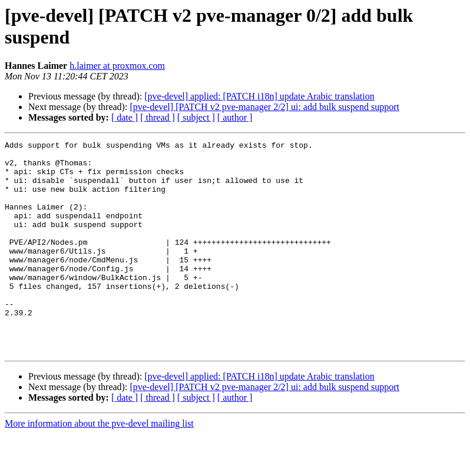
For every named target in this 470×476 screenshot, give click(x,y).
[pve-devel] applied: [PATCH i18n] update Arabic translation (259, 96)
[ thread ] (158, 117)
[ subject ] (196, 117)
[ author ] (235, 117)
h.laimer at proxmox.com (117, 66)
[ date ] (125, 117)
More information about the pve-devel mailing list (99, 466)
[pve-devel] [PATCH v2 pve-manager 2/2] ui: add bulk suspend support (264, 107)
